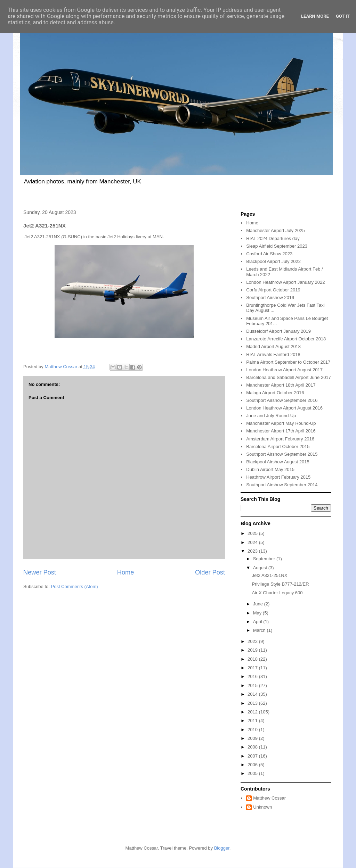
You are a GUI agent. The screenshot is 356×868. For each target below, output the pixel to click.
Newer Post (40, 572)
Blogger (222, 848)
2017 (253, 668)
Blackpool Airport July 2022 (273, 261)
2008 (253, 747)
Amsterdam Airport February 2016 (280, 439)
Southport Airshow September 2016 (282, 400)
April (258, 622)
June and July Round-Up (271, 416)
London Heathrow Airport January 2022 (285, 282)
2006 (253, 765)
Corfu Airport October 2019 (273, 290)
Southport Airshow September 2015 (282, 454)
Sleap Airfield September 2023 (277, 246)
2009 (253, 738)
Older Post (210, 572)
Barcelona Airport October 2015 (278, 447)
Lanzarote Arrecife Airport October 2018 (286, 339)
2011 (253, 721)
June (259, 604)
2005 (253, 773)
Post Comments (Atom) (75, 586)
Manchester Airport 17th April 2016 (281, 431)
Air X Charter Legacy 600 (277, 593)
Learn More (315, 16)
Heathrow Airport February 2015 (278, 477)
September (265, 559)
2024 (253, 542)
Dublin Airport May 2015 (270, 469)
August (261, 568)
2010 (253, 730)
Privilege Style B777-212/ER (280, 584)
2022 (253, 641)
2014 (253, 694)
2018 (253, 659)
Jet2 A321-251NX (269, 575)
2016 (253, 676)
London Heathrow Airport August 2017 (284, 370)
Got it (343, 16)
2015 (253, 685)
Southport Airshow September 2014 (282, 485)
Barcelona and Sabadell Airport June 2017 (289, 377)
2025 (253, 533)
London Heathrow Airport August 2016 (284, 408)
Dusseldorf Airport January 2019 (278, 331)
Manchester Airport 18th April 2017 (281, 385)
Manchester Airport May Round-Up (281, 423)
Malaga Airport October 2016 (275, 393)
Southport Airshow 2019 (270, 297)
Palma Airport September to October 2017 (288, 362)
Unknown (262, 807)
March (260, 630)
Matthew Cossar (269, 798)
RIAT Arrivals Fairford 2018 (273, 354)
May (258, 613)
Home (126, 572)
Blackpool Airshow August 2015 (278, 462)
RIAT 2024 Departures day (273, 238)
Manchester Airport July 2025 (275, 230)
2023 (253, 551)
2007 (253, 756)
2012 (253, 712)
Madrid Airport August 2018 (273, 346)
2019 (253, 650)
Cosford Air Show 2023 (269, 254)
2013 (253, 703)
